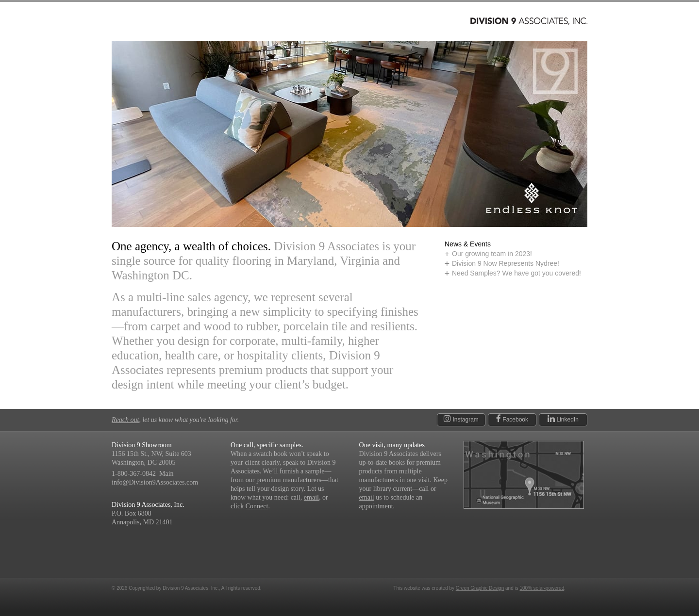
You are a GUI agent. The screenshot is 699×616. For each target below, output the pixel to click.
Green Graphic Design (480, 588)
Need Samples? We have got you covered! (516, 273)
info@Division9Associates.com (155, 482)
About (271, 21)
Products (140, 21)
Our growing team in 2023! (492, 254)
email (311, 497)
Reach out (125, 420)
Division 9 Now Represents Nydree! (506, 263)
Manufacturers (209, 21)
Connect (353, 21)
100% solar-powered (542, 588)
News (308, 21)
